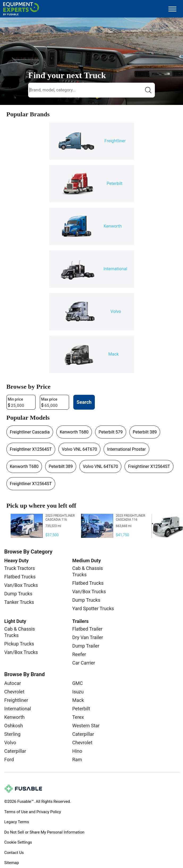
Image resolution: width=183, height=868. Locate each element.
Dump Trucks (18, 594)
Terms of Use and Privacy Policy (33, 812)
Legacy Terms (17, 822)
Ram (77, 759)
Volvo (10, 743)
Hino (77, 751)
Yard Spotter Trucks (93, 608)
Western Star (86, 726)
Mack (78, 700)
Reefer (79, 654)
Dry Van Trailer (88, 637)
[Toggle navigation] (172, 9)
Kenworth (14, 717)
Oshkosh (14, 726)
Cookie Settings (18, 842)
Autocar (13, 683)
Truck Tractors (20, 568)
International (18, 709)
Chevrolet (14, 692)
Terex (78, 717)
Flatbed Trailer (87, 629)
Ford (9, 759)
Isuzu (78, 692)
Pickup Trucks (19, 644)
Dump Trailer (86, 646)
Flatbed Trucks (20, 577)
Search (84, 402)
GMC (78, 683)
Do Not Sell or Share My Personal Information (44, 832)
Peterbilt (81, 709)
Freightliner (16, 700)
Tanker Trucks (19, 602)
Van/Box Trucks (21, 585)
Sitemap (12, 863)
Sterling (12, 734)
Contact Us (14, 853)
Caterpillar (15, 751)
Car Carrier (84, 663)
